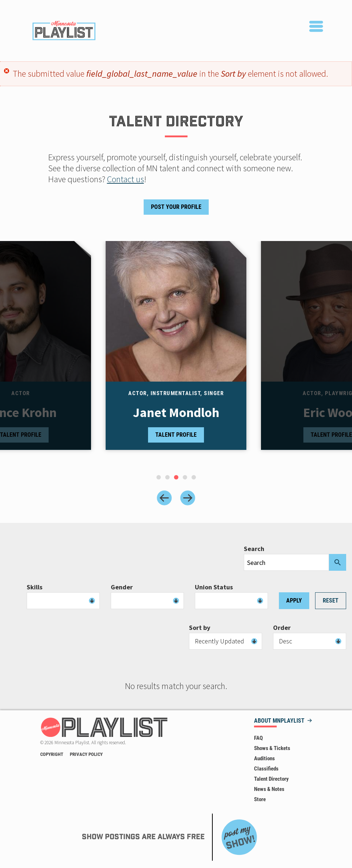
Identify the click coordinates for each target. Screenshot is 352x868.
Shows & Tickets (272, 748)
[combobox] (63, 601)
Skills (35, 587)
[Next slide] (188, 498)
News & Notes (269, 789)
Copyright (52, 754)
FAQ (258, 738)
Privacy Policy (86, 754)
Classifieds (266, 769)
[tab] (159, 477)
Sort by (200, 628)
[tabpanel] (176, 353)
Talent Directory (271, 779)
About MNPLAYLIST (279, 721)
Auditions (264, 758)
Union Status (214, 587)
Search (254, 549)
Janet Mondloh (176, 413)
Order (282, 628)
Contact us (126, 179)
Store (260, 799)
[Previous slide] (164, 498)
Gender (122, 587)
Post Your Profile (176, 207)
